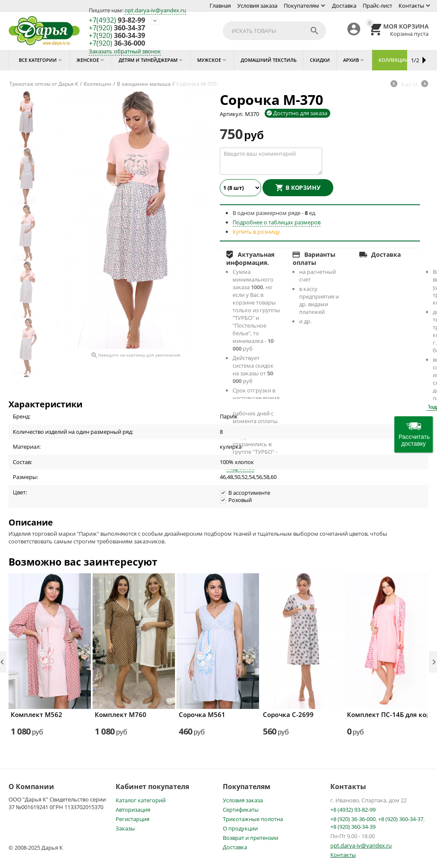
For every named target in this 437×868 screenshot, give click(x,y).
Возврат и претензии (251, 838)
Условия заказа (257, 6)
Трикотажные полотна (253, 819)
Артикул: (231, 114)
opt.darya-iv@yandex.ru (155, 10)
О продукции (240, 828)
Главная (220, 6)
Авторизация (133, 810)
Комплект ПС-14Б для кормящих (386, 714)
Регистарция (133, 819)
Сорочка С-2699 (288, 714)
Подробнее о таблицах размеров (277, 222)
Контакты (411, 6)
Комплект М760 (121, 714)
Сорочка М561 (202, 714)
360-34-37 (117, 28)
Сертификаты (241, 810)
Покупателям (302, 6)
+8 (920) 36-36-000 (353, 819)
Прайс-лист (377, 6)
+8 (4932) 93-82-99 (353, 810)
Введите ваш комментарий (271, 161)
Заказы (125, 828)
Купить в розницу (256, 232)
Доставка (344, 6)
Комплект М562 (36, 714)
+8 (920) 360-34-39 (353, 827)
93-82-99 (117, 20)
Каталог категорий (141, 800)
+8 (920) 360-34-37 (401, 819)
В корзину (303, 187)
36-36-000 (117, 44)
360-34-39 (117, 36)
